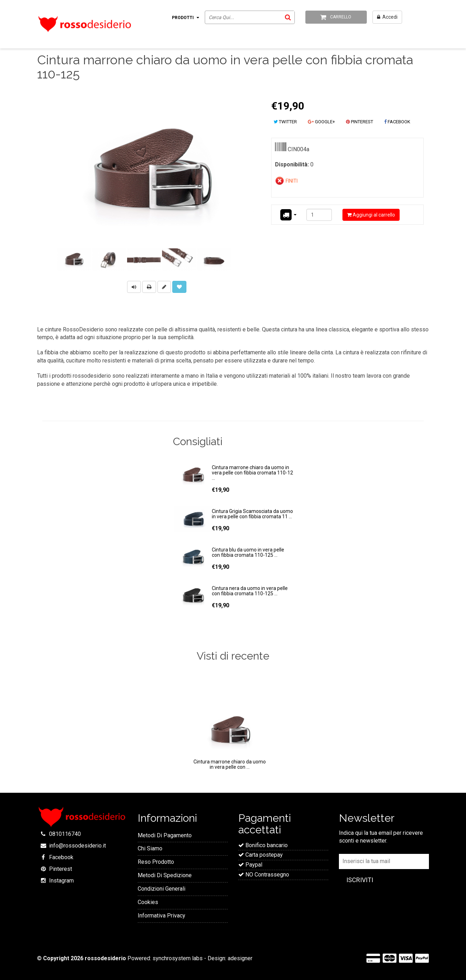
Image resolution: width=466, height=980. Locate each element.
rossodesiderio (105, 958)
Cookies (148, 902)
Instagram (61, 881)
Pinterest (61, 869)
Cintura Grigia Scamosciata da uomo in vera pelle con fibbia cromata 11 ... (252, 514)
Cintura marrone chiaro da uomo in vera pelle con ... (230, 764)
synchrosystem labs (178, 958)
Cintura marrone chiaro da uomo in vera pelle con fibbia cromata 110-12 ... (252, 473)
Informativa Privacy (162, 916)
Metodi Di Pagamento (165, 835)
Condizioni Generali (162, 889)
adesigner (240, 958)
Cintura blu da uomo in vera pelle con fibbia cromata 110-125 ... (248, 552)
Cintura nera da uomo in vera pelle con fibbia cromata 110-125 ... (250, 591)
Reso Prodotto (156, 862)
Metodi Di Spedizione (165, 875)
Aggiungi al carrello (371, 215)
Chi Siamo (150, 848)
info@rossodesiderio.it (77, 846)
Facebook (61, 857)
